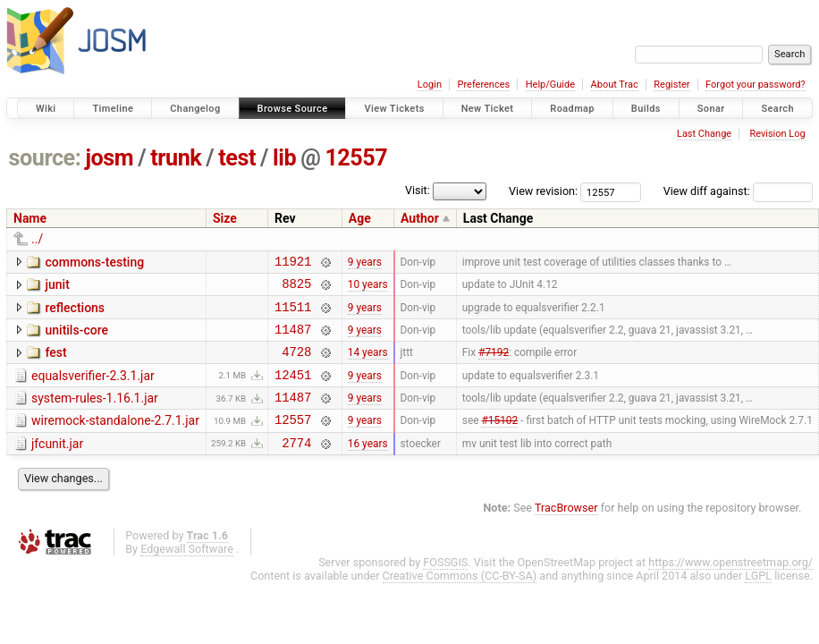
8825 (296, 288)
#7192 (494, 365)
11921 (293, 263)
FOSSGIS (445, 586)
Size (225, 218)
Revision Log (777, 134)
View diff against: (738, 191)
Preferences (483, 85)
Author (420, 218)
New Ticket (488, 109)
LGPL (758, 600)
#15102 (499, 441)
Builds (646, 109)
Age (360, 218)
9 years (365, 263)
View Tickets (394, 109)
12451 (293, 390)
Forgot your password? (756, 85)
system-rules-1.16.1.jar (95, 414)
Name (30, 218)
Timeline (113, 109)
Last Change (704, 134)
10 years (368, 289)
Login (430, 85)
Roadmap (572, 109)
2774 (296, 466)
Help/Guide (550, 85)
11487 (293, 339)
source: (45, 158)
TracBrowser (566, 532)
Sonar (711, 109)
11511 (293, 314)
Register (671, 85)
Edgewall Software (187, 573)
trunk (176, 158)
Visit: (418, 190)
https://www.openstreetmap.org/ (730, 586)
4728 (296, 364)
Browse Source (293, 109)
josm (109, 158)
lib (284, 158)
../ (37, 239)
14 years (368, 365)
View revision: (543, 191)
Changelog (195, 109)
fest (55, 363)
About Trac (615, 85)
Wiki (46, 109)
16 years (368, 466)
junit (57, 287)
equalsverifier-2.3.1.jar (93, 389)
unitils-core (76, 338)
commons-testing (94, 262)
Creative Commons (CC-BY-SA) (460, 600)
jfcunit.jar (57, 465)
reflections (75, 313)
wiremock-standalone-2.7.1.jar (115, 439)
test (237, 158)
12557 (356, 158)
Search (777, 109)
